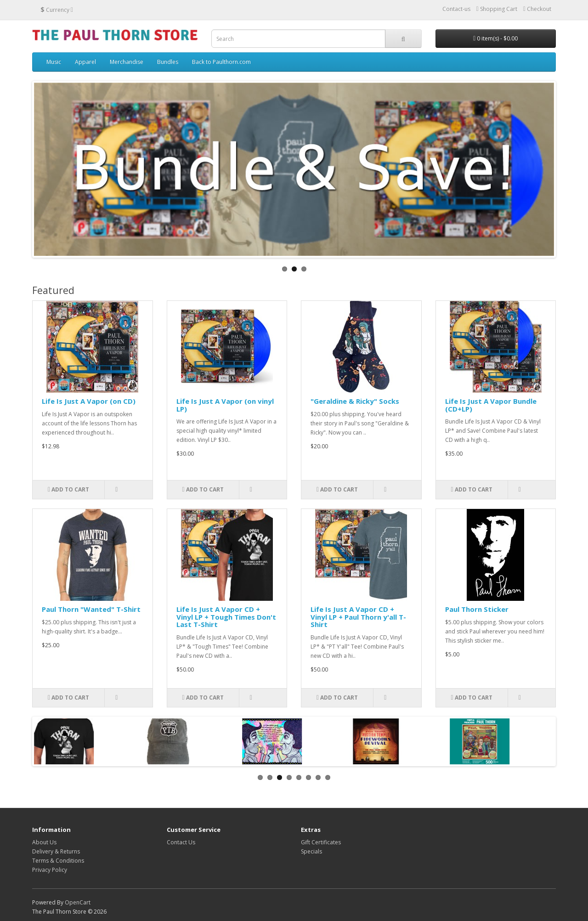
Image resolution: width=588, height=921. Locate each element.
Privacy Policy (50, 870)
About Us (44, 842)
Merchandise (127, 62)
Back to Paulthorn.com (221, 62)
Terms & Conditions (58, 861)
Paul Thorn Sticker (477, 609)
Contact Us (181, 842)
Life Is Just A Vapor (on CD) (89, 401)
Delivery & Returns (56, 851)
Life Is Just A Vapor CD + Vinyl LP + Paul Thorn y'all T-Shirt (358, 617)
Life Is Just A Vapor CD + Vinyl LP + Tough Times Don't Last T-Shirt (226, 617)
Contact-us (456, 9)
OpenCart (78, 902)
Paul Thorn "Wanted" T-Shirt (91, 609)
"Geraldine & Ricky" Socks (355, 401)
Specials (311, 851)
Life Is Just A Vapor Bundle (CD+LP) (491, 405)
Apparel (85, 62)
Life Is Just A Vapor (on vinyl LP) (225, 405)
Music (54, 62)
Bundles (168, 62)
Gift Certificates (321, 842)
